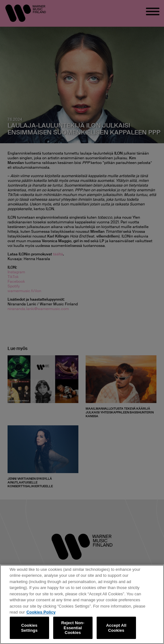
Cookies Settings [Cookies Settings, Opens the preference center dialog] (29, 628)
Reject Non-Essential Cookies (73, 628)
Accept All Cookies (116, 628)
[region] (82, 604)
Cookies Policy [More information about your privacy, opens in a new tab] (41, 612)
